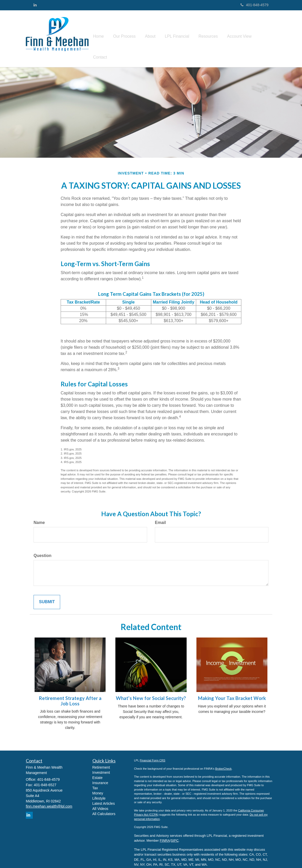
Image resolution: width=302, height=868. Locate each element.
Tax (95, 780)
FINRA (165, 833)
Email (160, 515)
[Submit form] (47, 594)
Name (39, 515)
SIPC (174, 833)
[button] (152, 35)
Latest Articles (104, 795)
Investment (101, 765)
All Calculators (104, 806)
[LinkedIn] (35, 5)
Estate (98, 770)
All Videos (100, 801)
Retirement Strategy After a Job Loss (70, 693)
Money (98, 785)
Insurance (100, 775)
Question (42, 548)
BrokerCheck (224, 760)
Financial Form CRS (152, 752)
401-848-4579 (255, 5)
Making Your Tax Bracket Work (232, 690)
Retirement (101, 759)
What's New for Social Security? (151, 690)
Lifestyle (99, 790)
